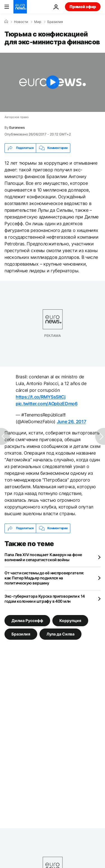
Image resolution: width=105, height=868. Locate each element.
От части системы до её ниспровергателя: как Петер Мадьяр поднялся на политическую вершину (44, 578)
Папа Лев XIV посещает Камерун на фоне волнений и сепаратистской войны (43, 557)
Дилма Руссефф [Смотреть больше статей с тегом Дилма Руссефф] (27, 621)
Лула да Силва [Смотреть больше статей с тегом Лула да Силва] (60, 634)
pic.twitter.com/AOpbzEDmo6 (47, 404)
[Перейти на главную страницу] (20, 7)
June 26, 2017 (72, 422)
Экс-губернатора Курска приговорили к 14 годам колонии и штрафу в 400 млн (45, 599)
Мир (38, 22)
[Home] (6, 22)
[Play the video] (53, 82)
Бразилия (55, 22)
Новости (21, 22)
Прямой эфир (83, 7)
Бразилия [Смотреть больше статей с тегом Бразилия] (21, 634)
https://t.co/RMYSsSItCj (41, 397)
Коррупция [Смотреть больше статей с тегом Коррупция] (70, 621)
